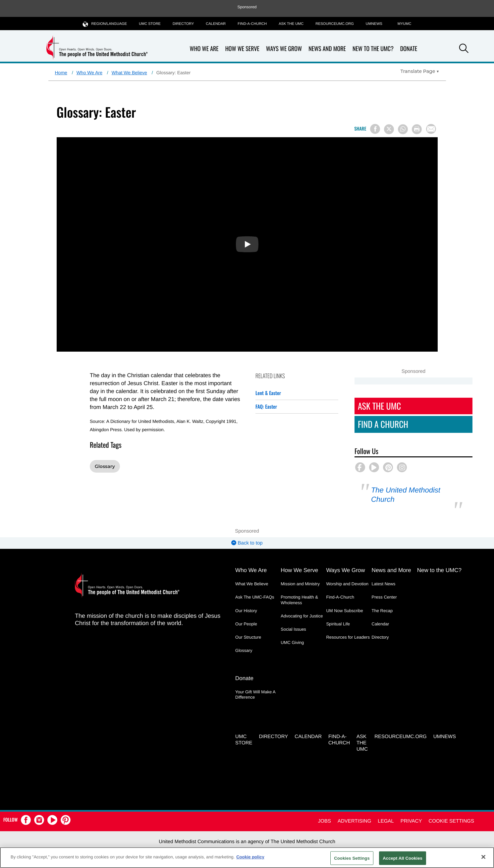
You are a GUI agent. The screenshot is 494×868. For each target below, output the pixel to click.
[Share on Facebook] (375, 129)
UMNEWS (374, 24)
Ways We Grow (284, 49)
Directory (183, 24)
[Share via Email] (431, 129)
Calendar (216, 24)
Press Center (384, 597)
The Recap (382, 611)
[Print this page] (417, 129)
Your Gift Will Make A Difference (255, 694)
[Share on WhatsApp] (403, 129)
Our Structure (248, 637)
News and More (327, 49)
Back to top (247, 543)
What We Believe (129, 73)
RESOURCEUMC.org (335, 24)
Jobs (325, 821)
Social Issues (293, 629)
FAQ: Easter (266, 407)
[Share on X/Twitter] (389, 129)
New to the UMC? (373, 49)
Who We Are (204, 49)
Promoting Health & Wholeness (299, 600)
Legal (386, 821)
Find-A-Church (252, 24)
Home (61, 73)
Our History (246, 611)
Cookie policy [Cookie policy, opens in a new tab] (250, 857)
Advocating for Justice (302, 616)
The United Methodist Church (406, 495)
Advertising (354, 821)
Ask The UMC (379, 406)
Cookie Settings (451, 821)
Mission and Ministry (300, 584)
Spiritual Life (338, 624)
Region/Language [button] (105, 24)
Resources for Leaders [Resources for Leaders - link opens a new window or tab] (348, 637)
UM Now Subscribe (344, 611)
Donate (409, 49)
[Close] (483, 857)
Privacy (411, 821)
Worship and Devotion (347, 584)
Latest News (384, 584)
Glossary (105, 466)
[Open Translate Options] (420, 71)
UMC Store (150, 24)
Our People (246, 624)
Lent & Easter (268, 393)
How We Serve (242, 49)
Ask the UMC (291, 24)
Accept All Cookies (403, 858)
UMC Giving (292, 642)
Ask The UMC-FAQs (255, 597)
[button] (464, 49)
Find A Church (383, 424)
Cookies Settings (352, 858)
